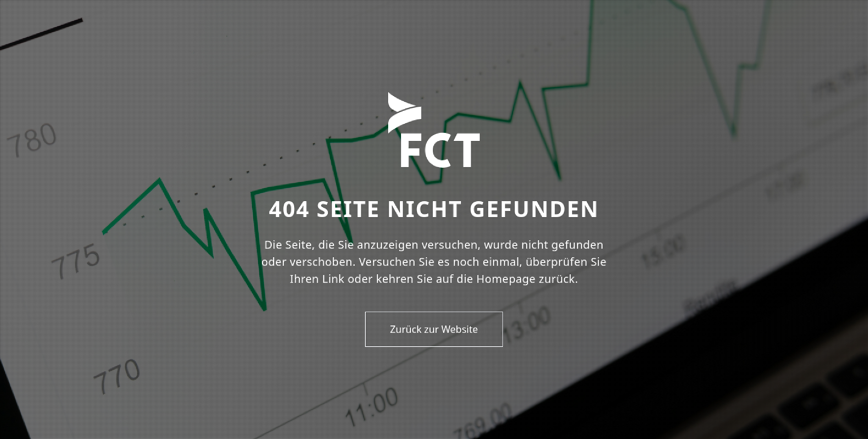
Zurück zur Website (434, 329)
